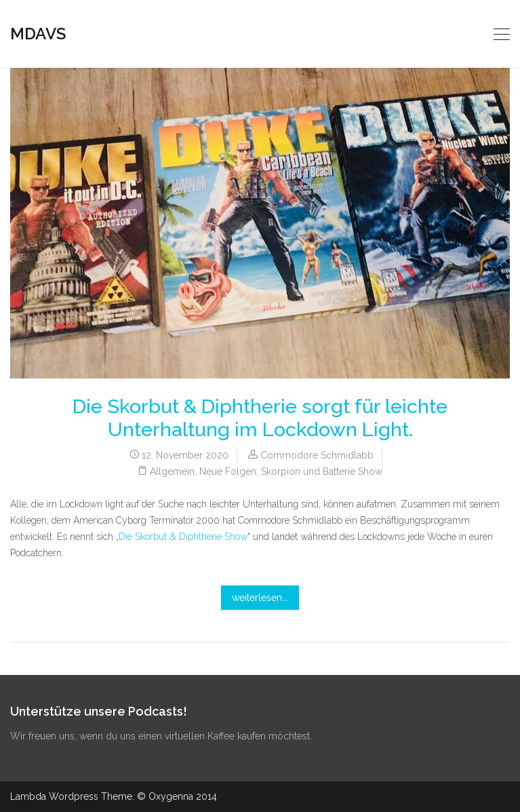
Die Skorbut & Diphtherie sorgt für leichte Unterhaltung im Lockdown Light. (260, 418)
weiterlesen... (260, 598)
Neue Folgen (228, 471)
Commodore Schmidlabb (317, 455)
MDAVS (38, 34)
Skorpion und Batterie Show (322, 471)
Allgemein (172, 471)
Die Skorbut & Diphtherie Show (183, 537)
